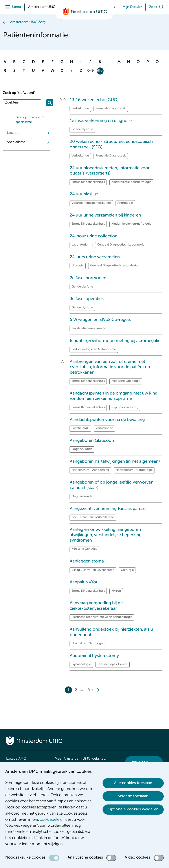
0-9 (90, 71)
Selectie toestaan (133, 796)
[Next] (98, 690)
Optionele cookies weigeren (133, 809)
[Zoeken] (50, 103)
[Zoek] (158, 7)
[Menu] (12, 7)
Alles (100, 71)
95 (90, 690)
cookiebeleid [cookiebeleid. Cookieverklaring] (51, 820)
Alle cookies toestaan (133, 783)
